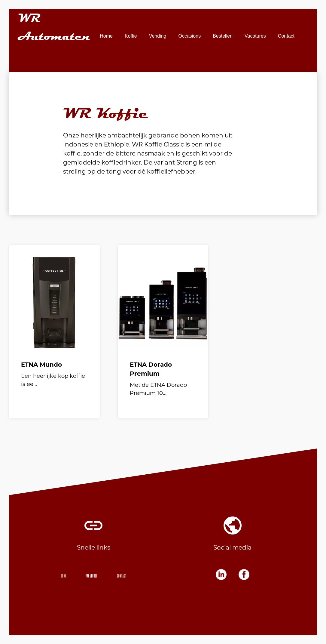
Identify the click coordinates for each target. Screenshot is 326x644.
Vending (158, 36)
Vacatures (255, 36)
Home (106, 36)
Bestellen (223, 36)
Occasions (189, 36)
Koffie (131, 36)
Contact (286, 36)
